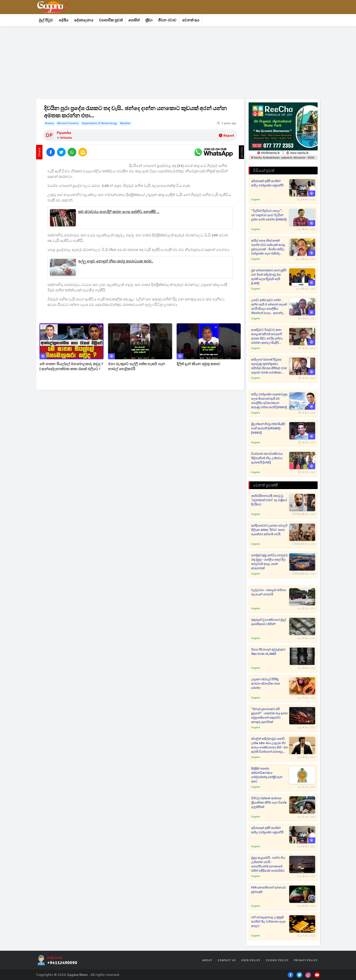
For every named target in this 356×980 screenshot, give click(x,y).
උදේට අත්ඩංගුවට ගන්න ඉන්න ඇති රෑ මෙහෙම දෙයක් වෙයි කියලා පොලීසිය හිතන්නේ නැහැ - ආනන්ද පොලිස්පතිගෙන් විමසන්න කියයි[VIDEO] (269, 307)
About (207, 960)
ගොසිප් (134, 20)
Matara (49, 123)
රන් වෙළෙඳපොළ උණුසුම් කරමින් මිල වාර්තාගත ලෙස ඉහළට (268, 922)
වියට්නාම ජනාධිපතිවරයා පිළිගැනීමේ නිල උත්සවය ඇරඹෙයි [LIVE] (267, 458)
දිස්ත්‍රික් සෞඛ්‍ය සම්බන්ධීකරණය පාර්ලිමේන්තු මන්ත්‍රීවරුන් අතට (267, 775)
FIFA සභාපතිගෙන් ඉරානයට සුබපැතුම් (268, 890)
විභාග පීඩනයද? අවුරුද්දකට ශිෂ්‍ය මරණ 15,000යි (268, 652)
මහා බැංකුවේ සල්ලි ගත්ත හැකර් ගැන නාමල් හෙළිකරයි (137, 366)
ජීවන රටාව (167, 20)
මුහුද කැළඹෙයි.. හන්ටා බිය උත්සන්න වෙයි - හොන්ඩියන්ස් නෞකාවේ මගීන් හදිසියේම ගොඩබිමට (268, 864)
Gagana (256, 199)
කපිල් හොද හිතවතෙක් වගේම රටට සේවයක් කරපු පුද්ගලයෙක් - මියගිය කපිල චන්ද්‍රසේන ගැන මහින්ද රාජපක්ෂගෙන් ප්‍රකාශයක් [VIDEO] (268, 247)
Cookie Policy (277, 960)
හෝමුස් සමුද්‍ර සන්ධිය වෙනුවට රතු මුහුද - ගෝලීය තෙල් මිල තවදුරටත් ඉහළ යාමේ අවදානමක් (269, 562)
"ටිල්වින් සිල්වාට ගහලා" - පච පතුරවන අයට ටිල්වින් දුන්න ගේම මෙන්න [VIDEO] (269, 215)
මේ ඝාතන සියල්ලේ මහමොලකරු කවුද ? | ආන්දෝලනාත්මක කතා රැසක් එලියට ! (71, 366)
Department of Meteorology (99, 123)
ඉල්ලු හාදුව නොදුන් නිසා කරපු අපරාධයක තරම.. (116, 261)
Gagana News (77, 975)
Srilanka (66, 138)
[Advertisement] (172, 63)
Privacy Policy (306, 960)
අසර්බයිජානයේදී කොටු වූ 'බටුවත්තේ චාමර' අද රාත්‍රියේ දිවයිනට (269, 500)
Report (226, 136)
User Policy (251, 960)
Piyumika (64, 133)
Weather (125, 123)
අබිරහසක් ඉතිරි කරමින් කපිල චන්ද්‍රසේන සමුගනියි (267, 183)
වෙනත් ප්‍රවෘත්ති (265, 485)
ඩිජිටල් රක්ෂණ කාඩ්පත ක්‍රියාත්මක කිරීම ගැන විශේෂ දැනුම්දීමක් (269, 803)
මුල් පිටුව (46, 20)
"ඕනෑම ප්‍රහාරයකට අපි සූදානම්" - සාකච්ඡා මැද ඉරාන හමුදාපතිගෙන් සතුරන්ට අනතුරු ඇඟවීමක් (269, 716)
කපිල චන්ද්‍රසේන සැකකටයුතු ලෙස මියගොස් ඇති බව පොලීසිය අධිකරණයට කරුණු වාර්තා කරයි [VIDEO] (269, 401)
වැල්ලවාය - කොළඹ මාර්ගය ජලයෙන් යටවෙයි (268, 592)
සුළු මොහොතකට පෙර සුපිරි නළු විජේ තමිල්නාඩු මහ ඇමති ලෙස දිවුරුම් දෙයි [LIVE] (269, 277)
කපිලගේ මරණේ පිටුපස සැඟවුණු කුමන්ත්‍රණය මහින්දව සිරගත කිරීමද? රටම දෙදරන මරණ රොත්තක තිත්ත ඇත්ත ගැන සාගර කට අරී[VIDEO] (269, 366)
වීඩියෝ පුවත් (264, 171)
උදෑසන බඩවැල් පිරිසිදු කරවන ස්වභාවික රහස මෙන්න (266, 684)
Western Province (68, 123)
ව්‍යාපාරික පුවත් (111, 20)
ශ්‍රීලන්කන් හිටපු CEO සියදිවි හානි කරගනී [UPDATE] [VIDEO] (268, 428)
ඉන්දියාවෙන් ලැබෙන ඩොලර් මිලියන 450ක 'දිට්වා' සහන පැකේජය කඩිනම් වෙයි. (269, 530)
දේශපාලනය (84, 20)
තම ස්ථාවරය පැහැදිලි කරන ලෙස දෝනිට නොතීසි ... (119, 212)
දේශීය (64, 20)
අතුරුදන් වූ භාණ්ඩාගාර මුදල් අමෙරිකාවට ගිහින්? (269, 622)
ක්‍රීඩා (149, 20)
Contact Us (227, 960)
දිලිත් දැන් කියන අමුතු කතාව (198, 364)
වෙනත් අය (191, 20)
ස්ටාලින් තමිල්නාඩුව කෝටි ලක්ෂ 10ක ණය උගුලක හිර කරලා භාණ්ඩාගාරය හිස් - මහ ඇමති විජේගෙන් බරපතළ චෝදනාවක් (269, 746)
